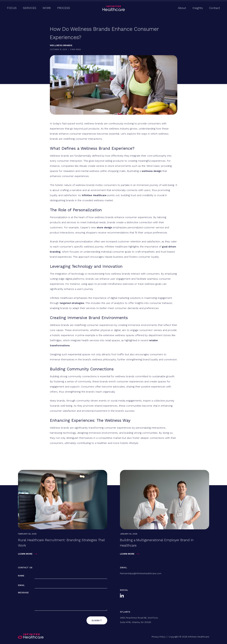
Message (23, 592)
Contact (215, 8)
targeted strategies (72, 303)
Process (64, 8)
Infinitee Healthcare (94, 195)
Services (30, 8)
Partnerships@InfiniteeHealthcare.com (141, 573)
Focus (12, 8)
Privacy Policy (159, 637)
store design (104, 227)
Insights (198, 8)
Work (47, 8)
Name (21, 576)
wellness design (152, 171)
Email (21, 585)
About (182, 8)
